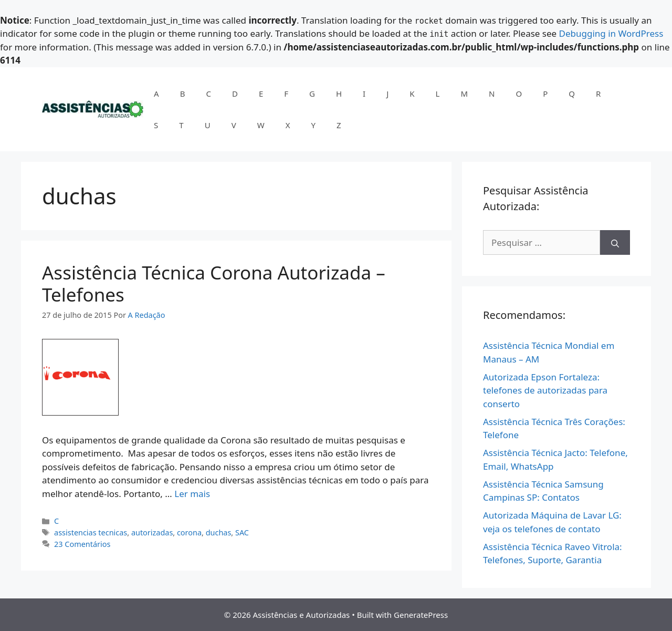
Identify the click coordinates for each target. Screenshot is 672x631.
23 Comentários (82, 544)
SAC (242, 532)
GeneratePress (421, 615)
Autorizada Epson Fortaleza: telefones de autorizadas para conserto (545, 390)
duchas (219, 532)
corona (189, 532)
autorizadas (152, 532)
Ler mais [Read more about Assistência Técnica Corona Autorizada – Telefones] (192, 494)
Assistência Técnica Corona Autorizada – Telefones (214, 283)
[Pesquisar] (615, 243)
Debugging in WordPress (611, 33)
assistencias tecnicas (91, 532)
